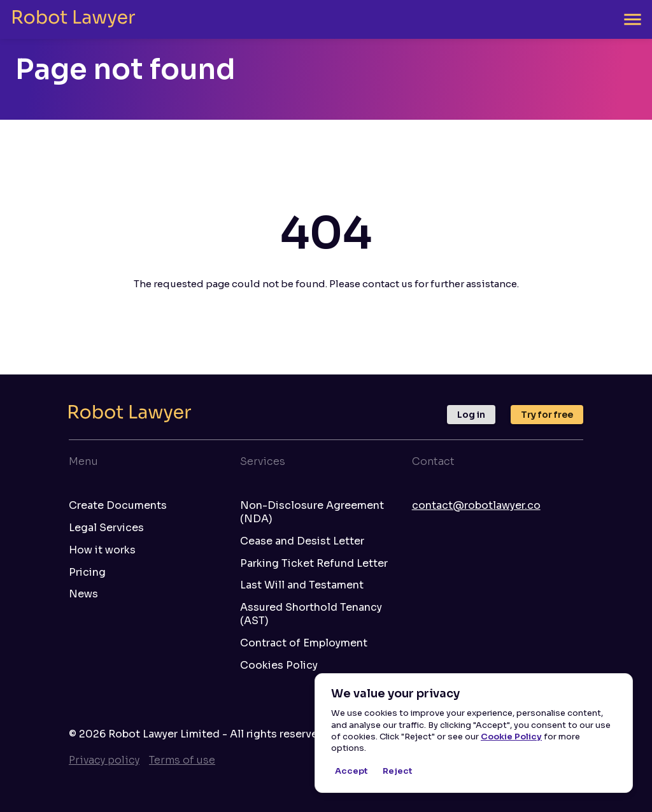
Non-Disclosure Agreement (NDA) (312, 512)
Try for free (547, 415)
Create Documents (118, 506)
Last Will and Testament (302, 585)
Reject (397, 772)
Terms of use (182, 760)
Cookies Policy (279, 666)
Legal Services (106, 528)
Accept (351, 772)
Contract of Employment (304, 643)
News (83, 594)
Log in (471, 415)
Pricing (87, 573)
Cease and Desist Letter (302, 541)
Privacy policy (104, 760)
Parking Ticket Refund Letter (314, 564)
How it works (102, 550)
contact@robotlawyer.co (476, 505)
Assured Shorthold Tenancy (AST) (311, 614)
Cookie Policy (511, 737)
